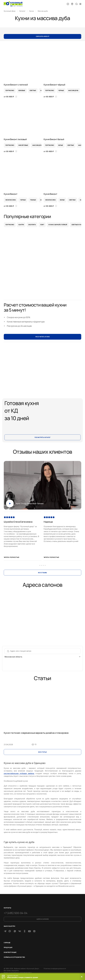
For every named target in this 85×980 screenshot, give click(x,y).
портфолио (10, 90)
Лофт (42, 225)
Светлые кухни (77, 225)
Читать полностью (12, 557)
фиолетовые (23, 145)
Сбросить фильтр (42, 36)
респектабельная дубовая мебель (19, 773)
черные (61, 90)
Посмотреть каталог (42, 437)
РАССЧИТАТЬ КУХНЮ (43, 337)
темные (33, 200)
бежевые (22, 90)
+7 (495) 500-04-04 (15, 913)
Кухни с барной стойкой (58, 225)
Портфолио (10, 225)
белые (61, 145)
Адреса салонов (42, 919)
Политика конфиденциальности (55, 969)
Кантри (21, 225)
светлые (33, 90)
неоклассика (11, 200)
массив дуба (73, 90)
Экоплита (32, 225)
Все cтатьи (42, 752)
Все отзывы (42, 573)
